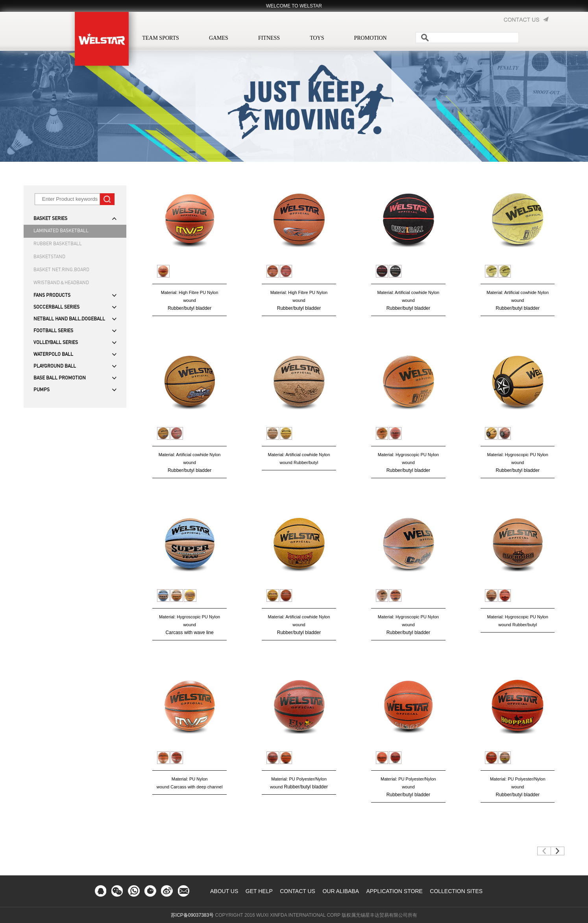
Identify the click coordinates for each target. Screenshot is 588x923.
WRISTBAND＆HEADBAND (61, 283)
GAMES (219, 38)
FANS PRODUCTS (52, 296)
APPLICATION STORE (394, 891)
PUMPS (42, 390)
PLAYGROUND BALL (55, 366)
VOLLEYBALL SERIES (56, 343)
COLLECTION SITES (456, 891)
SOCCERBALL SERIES (56, 307)
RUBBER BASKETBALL (58, 244)
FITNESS (269, 38)
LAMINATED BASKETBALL (61, 231)
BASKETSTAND (49, 257)
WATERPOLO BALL (53, 355)
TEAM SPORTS (161, 38)
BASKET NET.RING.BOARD (61, 270)
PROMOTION (370, 38)
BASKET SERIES (50, 219)
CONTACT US (298, 891)
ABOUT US (224, 891)
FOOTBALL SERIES (53, 331)
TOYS (317, 38)
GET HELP (259, 891)
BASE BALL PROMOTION (60, 378)
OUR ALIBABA (341, 891)
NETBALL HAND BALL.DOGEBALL (69, 319)
